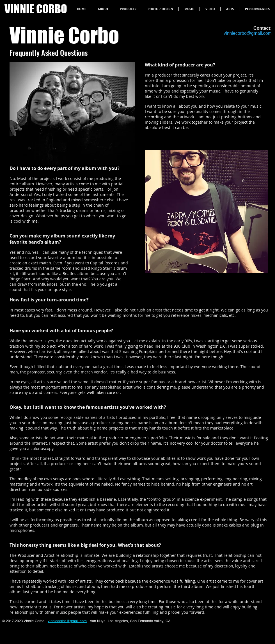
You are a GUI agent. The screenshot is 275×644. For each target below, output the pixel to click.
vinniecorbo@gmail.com (67, 621)
